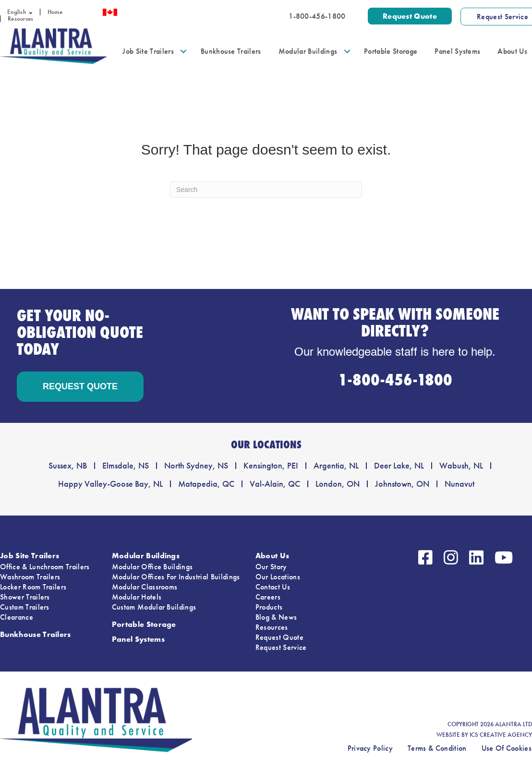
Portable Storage (391, 51)
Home (55, 12)
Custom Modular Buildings (154, 607)
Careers (268, 597)
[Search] (266, 190)
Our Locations (278, 577)
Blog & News (276, 617)
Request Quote (279, 637)
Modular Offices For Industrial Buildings (176, 577)
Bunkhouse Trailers (231, 51)
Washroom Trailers (30, 577)
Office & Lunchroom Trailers (45, 567)
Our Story (271, 567)
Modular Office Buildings (152, 567)
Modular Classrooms (145, 587)
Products (269, 607)
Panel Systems (457, 51)
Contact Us (273, 587)
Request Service (281, 647)
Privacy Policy (370, 748)
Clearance (17, 617)
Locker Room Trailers (33, 587)
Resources (20, 19)
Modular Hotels (137, 597)
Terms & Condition (437, 748)
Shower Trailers (25, 597)
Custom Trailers (25, 607)
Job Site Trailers (148, 51)
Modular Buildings (308, 51)
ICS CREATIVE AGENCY (501, 735)
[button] (33, 12)
